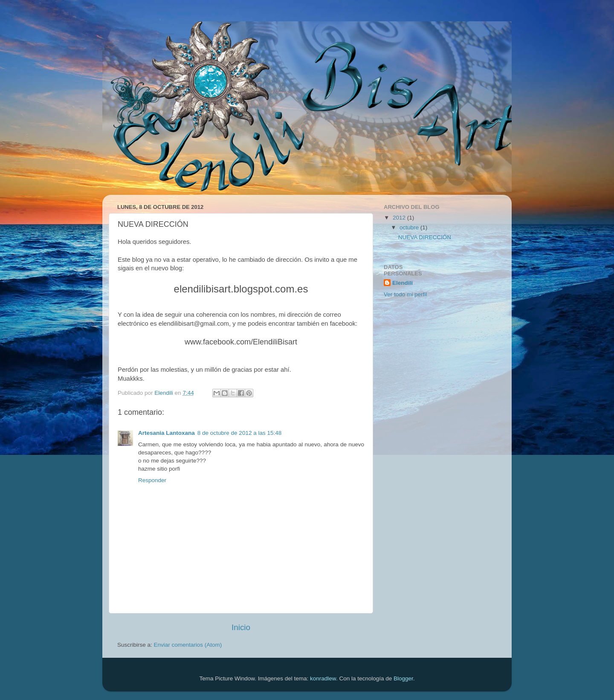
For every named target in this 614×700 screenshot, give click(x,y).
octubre (410, 227)
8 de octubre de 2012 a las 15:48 (239, 433)
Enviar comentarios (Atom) (188, 645)
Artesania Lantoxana (167, 433)
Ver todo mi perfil (405, 294)
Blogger (403, 678)
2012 (400, 218)
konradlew (323, 678)
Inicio (241, 627)
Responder (152, 480)
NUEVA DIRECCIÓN (425, 237)
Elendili (403, 283)
